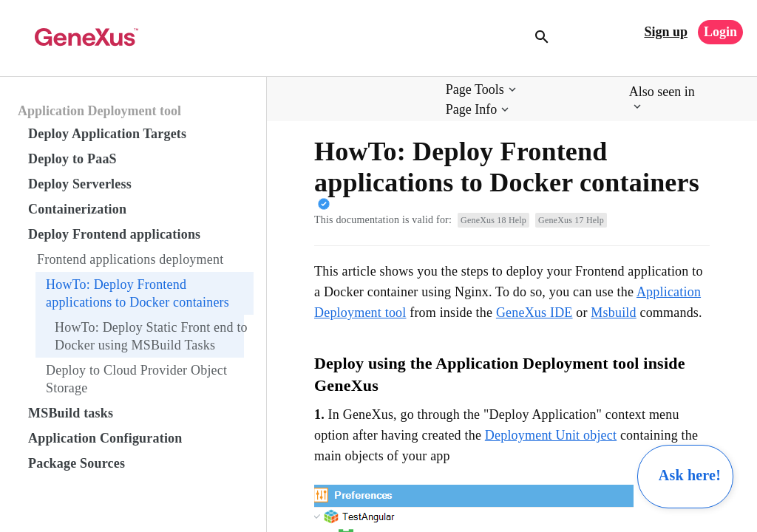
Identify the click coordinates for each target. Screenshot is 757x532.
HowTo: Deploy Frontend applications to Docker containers (138, 293)
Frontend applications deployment (130, 259)
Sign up (666, 32)
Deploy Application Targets (107, 134)
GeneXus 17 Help (571, 220)
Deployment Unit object (551, 435)
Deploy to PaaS (72, 159)
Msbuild (613, 313)
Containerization (77, 209)
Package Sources (77, 463)
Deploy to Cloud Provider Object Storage (136, 379)
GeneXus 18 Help (493, 220)
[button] (482, 90)
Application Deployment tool (99, 111)
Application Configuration (105, 438)
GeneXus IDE (534, 313)
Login (720, 32)
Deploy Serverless (80, 184)
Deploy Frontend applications (114, 234)
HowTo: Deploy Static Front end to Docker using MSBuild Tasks (151, 336)
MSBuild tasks (71, 413)
